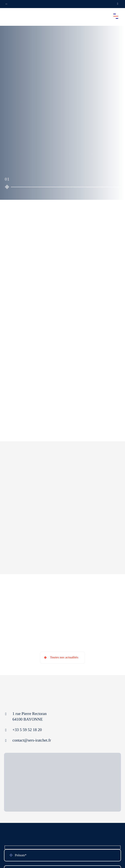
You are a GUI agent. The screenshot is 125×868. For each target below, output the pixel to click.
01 (7, 179)
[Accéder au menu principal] (116, 16)
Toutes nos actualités (64, 657)
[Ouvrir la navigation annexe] (6, 4)
